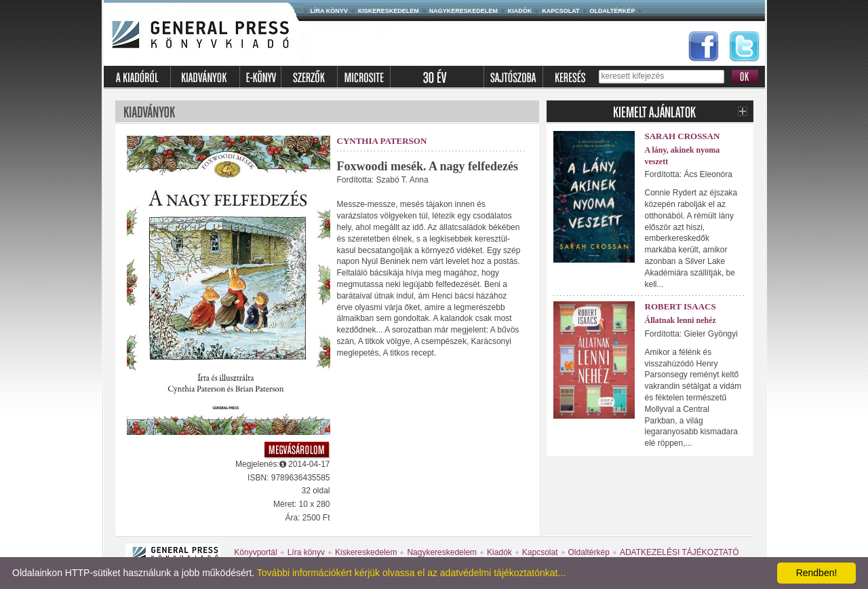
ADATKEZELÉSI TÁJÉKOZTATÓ (679, 552)
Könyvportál (255, 552)
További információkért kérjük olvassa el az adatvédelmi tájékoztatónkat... (411, 573)
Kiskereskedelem (389, 11)
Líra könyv (329, 11)
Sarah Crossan (683, 136)
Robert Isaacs (680, 306)
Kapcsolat (560, 11)
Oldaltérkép (613, 11)
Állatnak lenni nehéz (680, 320)
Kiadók (520, 11)
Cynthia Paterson (382, 141)
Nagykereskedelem (463, 11)
